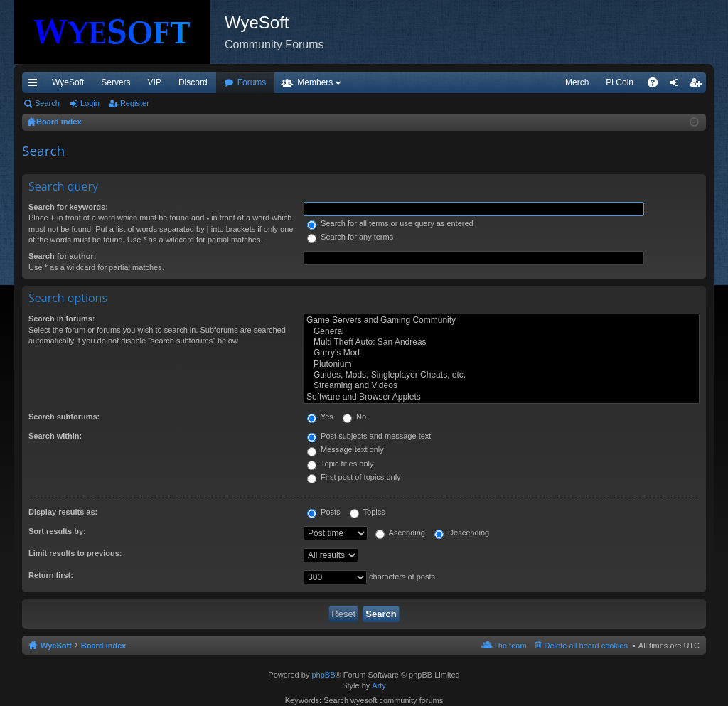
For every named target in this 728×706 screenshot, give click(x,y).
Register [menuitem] (698, 85)
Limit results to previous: (75, 553)
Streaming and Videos (502, 386)
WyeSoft (68, 82)
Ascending (400, 533)
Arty (379, 685)
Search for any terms (350, 237)
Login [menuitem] (677, 85)
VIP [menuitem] (155, 82)
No (354, 417)
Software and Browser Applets (502, 397)
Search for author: (62, 256)
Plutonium (502, 364)
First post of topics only (354, 477)
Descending (462, 533)
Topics (368, 512)
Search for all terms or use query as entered (390, 223)
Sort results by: (57, 531)
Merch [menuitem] (577, 82)
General (502, 332)
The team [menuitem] (510, 646)
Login (90, 103)
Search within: (55, 436)
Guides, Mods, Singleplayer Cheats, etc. (502, 375)
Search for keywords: (68, 207)
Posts (324, 512)
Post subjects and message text (369, 436)
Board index (104, 646)
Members (315, 82)
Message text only (346, 449)
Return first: (51, 575)
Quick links (36, 85)
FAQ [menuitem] (657, 85)
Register (135, 103)
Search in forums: (62, 319)
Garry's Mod (502, 353)
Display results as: (63, 512)
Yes (320, 417)
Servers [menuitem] (116, 82)
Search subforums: (64, 417)
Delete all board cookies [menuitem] (586, 646)
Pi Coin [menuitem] (620, 82)
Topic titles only (340, 464)
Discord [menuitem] (193, 82)
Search (47, 103)
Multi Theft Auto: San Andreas (502, 342)
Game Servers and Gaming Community (502, 320)
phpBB (323, 675)
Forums (252, 82)
